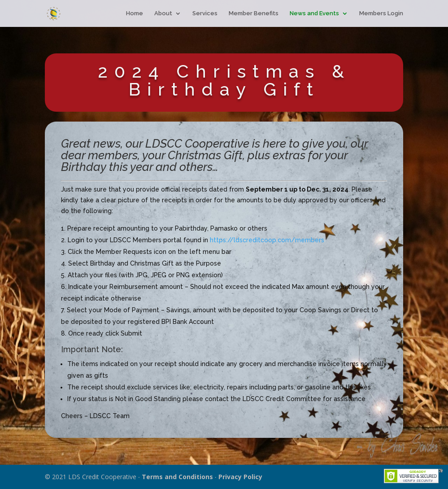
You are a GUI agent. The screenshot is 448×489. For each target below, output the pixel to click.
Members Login (381, 13)
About (163, 13)
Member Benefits (254, 13)
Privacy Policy (240, 477)
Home (135, 13)
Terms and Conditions (177, 477)
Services (205, 13)
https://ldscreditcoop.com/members (267, 240)
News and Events (314, 13)
